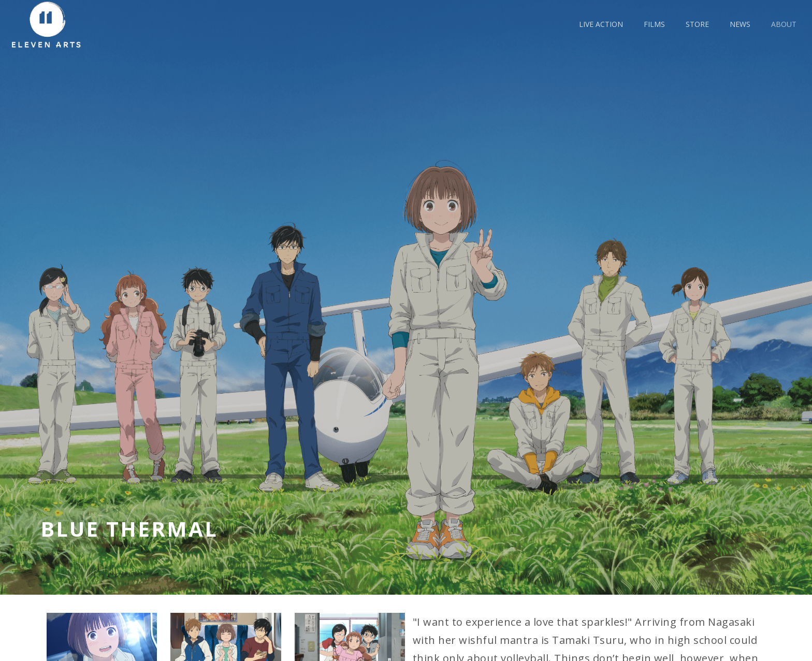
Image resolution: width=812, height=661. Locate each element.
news (740, 24)
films (654, 24)
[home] (50, 24)
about (784, 24)
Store (697, 24)
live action (601, 24)
